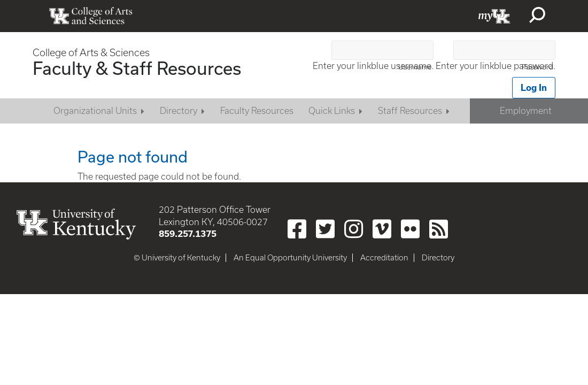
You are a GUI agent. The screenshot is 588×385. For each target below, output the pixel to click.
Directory (179, 111)
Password (537, 67)
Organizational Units (95, 111)
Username (415, 67)
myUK (494, 16)
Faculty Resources (257, 111)
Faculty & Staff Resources (137, 68)
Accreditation (384, 258)
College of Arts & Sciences (91, 53)
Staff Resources (410, 111)
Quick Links (332, 111)
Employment (526, 111)
